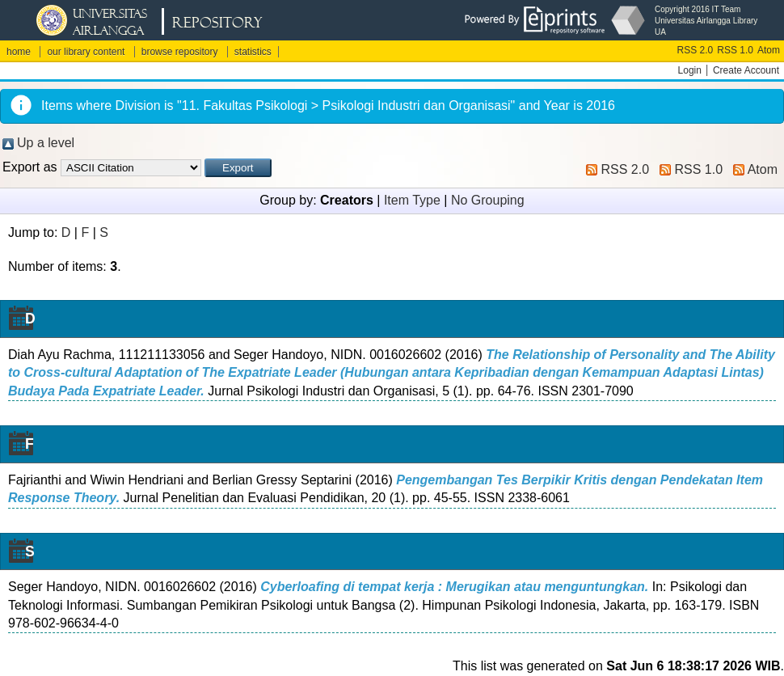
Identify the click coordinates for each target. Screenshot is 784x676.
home (19, 52)
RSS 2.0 (695, 50)
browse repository (180, 52)
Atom (769, 50)
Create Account (746, 70)
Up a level (46, 143)
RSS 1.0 (735, 50)
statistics (253, 52)
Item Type (412, 200)
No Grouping (488, 200)
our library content (86, 52)
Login (690, 70)
